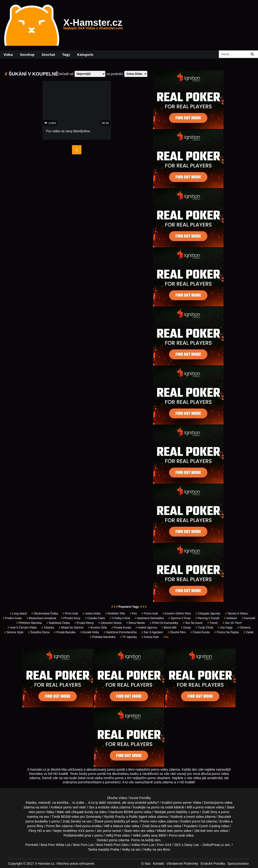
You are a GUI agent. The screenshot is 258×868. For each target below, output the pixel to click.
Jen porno (104, 831)
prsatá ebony (84, 623)
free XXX (78, 831)
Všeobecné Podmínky (182, 864)
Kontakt (158, 864)
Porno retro (149, 821)
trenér (213, 623)
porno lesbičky (115, 821)
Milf (164, 826)
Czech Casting (210, 826)
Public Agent (138, 817)
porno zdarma (119, 840)
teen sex (213, 831)
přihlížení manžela (29, 623)
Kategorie (85, 55)
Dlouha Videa (117, 798)
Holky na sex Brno (157, 849)
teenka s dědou (237, 614)
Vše (166, 637)
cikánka (48, 628)
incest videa (195, 817)
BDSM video (70, 817)
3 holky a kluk (120, 618)
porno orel (71, 807)
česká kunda (200, 632)
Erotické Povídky (213, 864)
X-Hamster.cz (93, 25)
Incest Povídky (140, 798)
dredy (186, 628)
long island (18, 614)
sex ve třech (232, 623)
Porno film (53, 826)
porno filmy (35, 826)
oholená (244, 628)
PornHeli (32, 845)
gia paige (225, 628)
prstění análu (12, 618)
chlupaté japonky (208, 614)
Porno (135, 840)
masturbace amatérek (41, 618)
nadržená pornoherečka (120, 632)
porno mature (205, 807)
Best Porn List (83, 845)
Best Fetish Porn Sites (113, 845)
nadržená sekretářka (149, 618)
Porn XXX (164, 845)
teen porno (175, 831)
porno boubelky (37, 821)
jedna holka (92, 614)
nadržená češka (58, 623)
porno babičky (177, 812)
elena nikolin (136, 623)
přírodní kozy (71, 618)
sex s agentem (152, 632)
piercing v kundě (207, 618)
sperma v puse (179, 618)
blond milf (169, 628)
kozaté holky (90, 632)
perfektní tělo (115, 614)
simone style (14, 632)
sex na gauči (193, 623)
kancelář (249, 618)
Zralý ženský (72, 821)
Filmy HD (35, 831)
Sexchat (48, 55)
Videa (8, 55)
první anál (70, 614)
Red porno (83, 826)
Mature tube (122, 826)
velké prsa (83, 835)
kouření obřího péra (177, 614)
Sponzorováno (238, 864)
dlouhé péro (177, 632)
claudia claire (95, 618)
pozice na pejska (227, 632)
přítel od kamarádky (164, 623)
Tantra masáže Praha (104, 849)
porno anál (150, 614)
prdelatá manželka (102, 637)
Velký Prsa (113, 835)
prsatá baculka (65, 632)
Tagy (66, 55)
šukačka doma (39, 632)
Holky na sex (131, 849)
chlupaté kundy (82, 812)
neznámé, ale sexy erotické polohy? (133, 803)
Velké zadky (141, 835)
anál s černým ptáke (22, 628)
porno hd (198, 821)
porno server (183, 803)
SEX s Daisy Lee (187, 845)
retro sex (139, 831)
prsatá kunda (121, 628)
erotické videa (108, 807)
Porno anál (177, 835)
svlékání (231, 618)
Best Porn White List (55, 845)
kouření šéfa (98, 628)
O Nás (146, 864)
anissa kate (150, 637)
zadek (249, 632)
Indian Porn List (143, 845)
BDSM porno (133, 812)
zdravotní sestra (110, 623)
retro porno (37, 812)
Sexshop (27, 55)
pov (133, 614)
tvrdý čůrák (204, 628)
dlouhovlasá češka (45, 614)
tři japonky (129, 637)
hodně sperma (146, 628)
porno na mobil (162, 807)
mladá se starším (71, 628)
